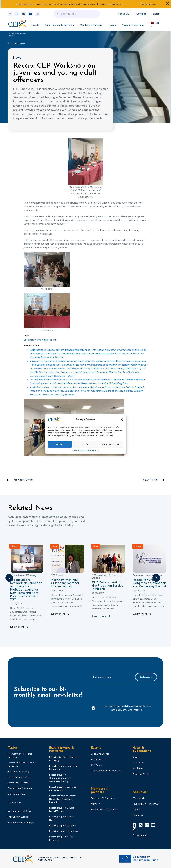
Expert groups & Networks (60, 25)
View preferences (111, 444)
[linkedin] (25, 14)
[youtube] (31, 14)
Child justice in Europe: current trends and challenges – (88, 354)
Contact (141, 14)
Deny (85, 444)
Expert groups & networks (62, 749)
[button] (122, 420)
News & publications (142, 749)
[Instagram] (136, 829)
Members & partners (100, 790)
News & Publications (133, 25)
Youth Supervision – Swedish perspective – (87, 391)
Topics (112, 25)
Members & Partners (91, 25)
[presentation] (115, 692)
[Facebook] (11, 14)
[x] (18, 14)
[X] (142, 825)
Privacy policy (79, 450)
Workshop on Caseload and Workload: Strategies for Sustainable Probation (80, 4)
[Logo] (17, 24)
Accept (60, 444)
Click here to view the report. (40, 340)
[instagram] (38, 14)
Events (36, 25)
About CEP (124, 14)
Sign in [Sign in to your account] (157, 14)
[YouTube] (154, 825)
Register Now (148, 4)
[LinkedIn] (148, 825)
